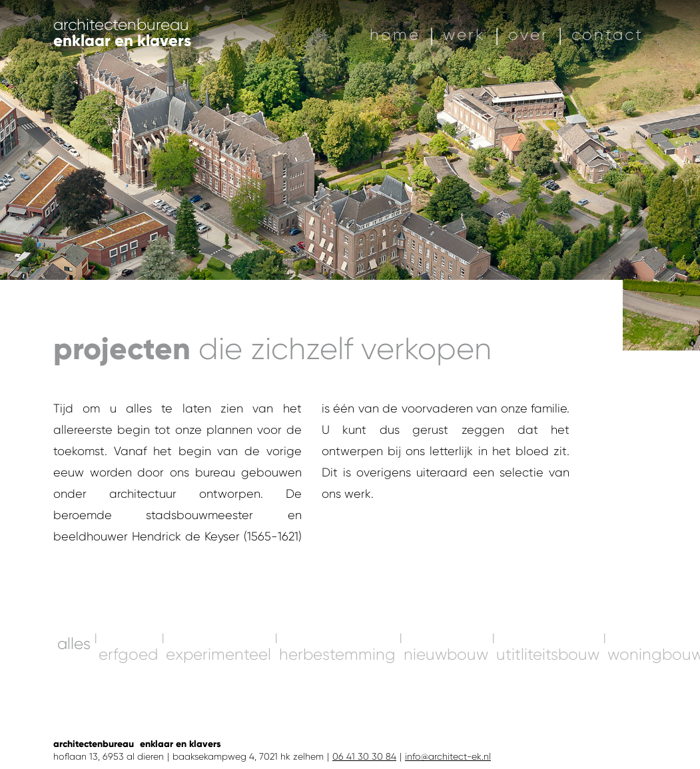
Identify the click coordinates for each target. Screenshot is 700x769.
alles (74, 717)
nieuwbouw (446, 728)
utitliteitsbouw (548, 728)
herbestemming (337, 728)
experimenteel (218, 728)
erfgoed (128, 728)
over (528, 35)
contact (607, 35)
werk (464, 35)
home (395, 35)
